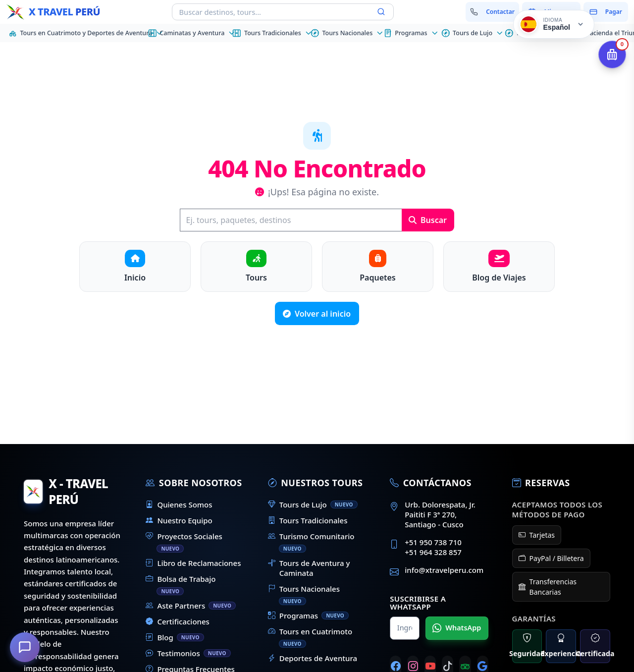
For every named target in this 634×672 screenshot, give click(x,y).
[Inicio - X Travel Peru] (53, 12)
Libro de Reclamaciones (193, 563)
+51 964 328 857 (433, 552)
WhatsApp (457, 628)
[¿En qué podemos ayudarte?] (25, 647)
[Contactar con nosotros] (493, 12)
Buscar (428, 220)
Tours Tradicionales (308, 520)
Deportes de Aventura (313, 658)
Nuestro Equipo (179, 520)
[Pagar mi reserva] (606, 12)
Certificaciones (178, 621)
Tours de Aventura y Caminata (309, 568)
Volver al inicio (317, 314)
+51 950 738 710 (433, 542)
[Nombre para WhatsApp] (405, 628)
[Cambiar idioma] (554, 24)
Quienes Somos (179, 504)
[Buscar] (291, 220)
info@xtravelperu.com (444, 570)
